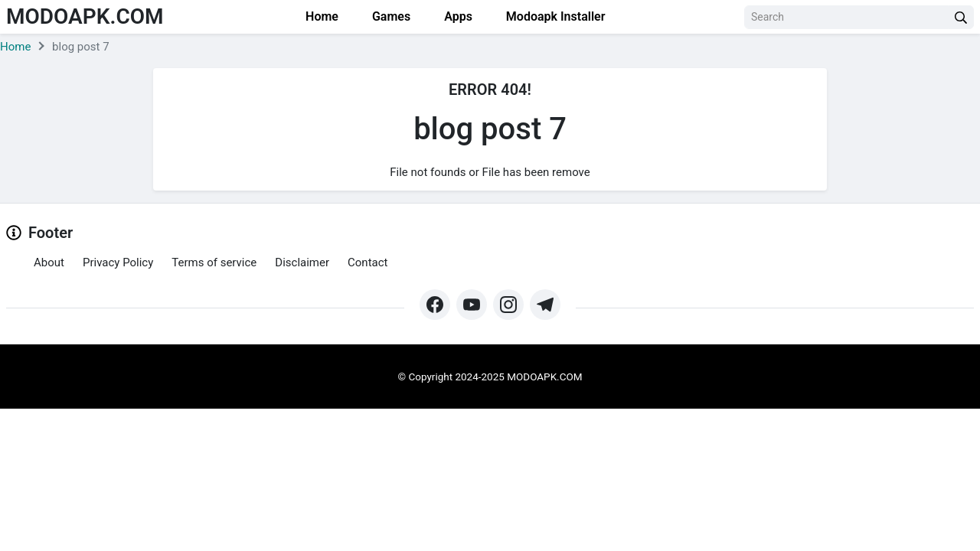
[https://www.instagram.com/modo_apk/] (508, 305)
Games (390, 16)
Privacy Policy (118, 262)
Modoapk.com (85, 16)
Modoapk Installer (554, 16)
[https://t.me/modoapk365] (545, 305)
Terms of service (214, 262)
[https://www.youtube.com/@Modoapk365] (472, 305)
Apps (457, 16)
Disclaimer (302, 262)
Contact (367, 262)
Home (320, 16)
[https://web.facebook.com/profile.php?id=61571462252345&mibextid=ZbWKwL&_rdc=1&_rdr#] (435, 305)
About (49, 262)
